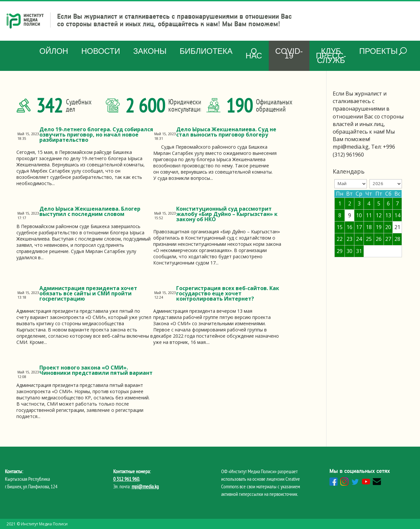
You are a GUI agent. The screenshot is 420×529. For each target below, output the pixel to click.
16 (349, 227)
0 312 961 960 (126, 479)
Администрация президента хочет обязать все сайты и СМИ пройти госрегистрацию (88, 293)
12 (379, 215)
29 (340, 251)
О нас (254, 53)
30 (349, 251)
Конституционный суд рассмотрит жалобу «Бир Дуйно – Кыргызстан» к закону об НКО (227, 214)
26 (379, 239)
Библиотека (206, 51)
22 (340, 239)
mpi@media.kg (145, 486)
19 (379, 227)
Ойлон (54, 51)
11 (369, 215)
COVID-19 (289, 53)
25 (369, 239)
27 (388, 239)
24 (359, 239)
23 (349, 239)
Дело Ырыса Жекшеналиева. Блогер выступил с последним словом (90, 211)
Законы (150, 51)
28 (397, 239)
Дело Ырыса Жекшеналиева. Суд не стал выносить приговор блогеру (226, 132)
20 (388, 227)
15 (340, 227)
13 (388, 215)
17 (359, 227)
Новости (101, 51)
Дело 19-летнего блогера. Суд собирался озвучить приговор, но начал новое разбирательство (96, 135)
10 (359, 215)
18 (369, 227)
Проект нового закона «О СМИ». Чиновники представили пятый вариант (96, 370)
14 (397, 215)
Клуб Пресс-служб (331, 56)
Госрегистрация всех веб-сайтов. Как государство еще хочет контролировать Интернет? (228, 293)
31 (359, 251)
